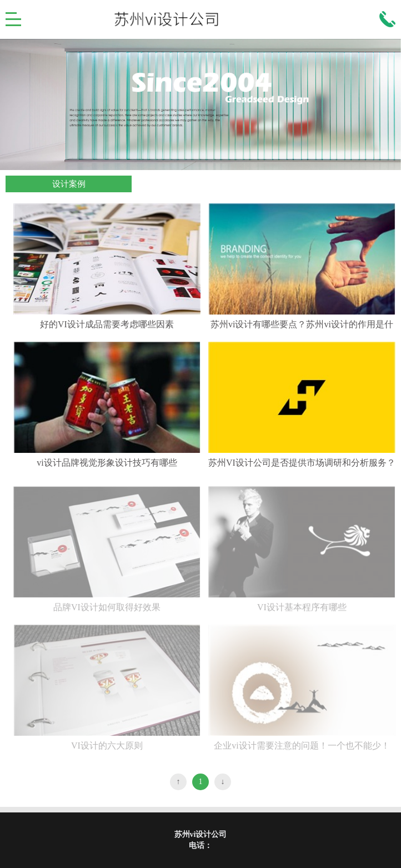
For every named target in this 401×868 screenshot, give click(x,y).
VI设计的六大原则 (107, 749)
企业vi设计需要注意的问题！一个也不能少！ (302, 749)
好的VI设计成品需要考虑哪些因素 (107, 324)
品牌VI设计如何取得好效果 (107, 611)
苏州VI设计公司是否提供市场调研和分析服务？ (302, 463)
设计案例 (69, 184)
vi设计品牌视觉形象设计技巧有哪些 (107, 463)
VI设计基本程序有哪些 (302, 611)
